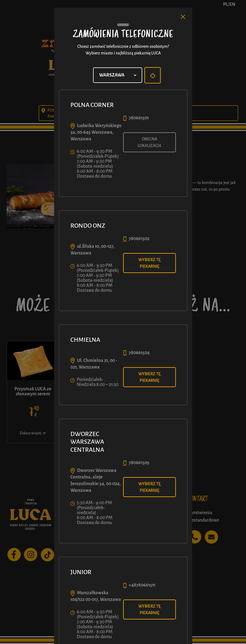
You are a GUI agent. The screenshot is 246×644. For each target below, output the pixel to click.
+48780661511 (142, 585)
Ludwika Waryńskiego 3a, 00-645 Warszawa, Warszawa (96, 132)
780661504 (139, 353)
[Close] (183, 17)
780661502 (139, 239)
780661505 (139, 463)
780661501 (139, 118)
